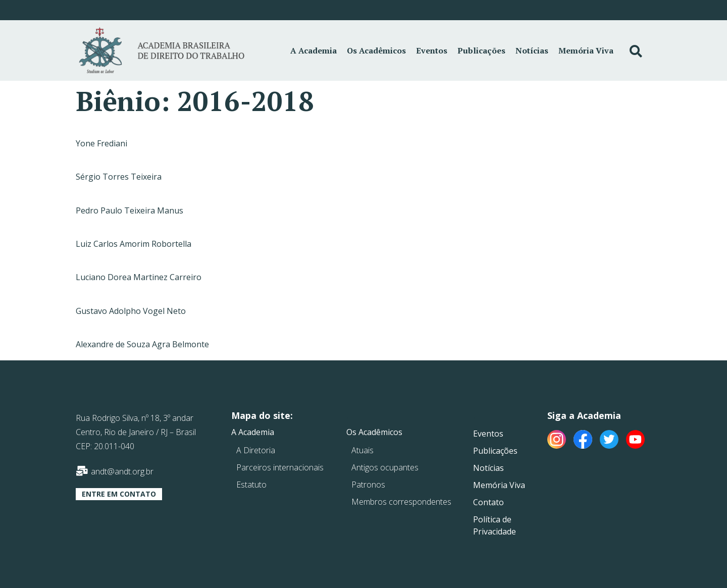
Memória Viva (586, 50)
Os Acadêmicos (376, 50)
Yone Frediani (101, 143)
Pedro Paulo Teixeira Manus (129, 210)
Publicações (481, 50)
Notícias (532, 50)
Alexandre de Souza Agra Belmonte (142, 344)
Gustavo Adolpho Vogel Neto (131, 311)
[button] (119, 494)
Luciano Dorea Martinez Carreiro (139, 277)
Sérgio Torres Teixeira (119, 177)
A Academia (314, 50)
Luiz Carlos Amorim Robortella (134, 244)
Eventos (432, 50)
